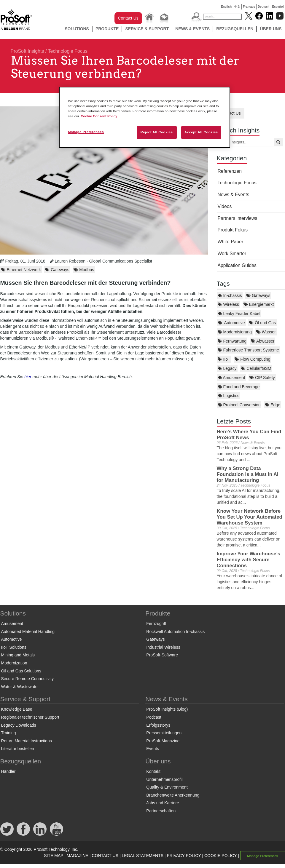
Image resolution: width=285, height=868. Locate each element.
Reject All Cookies (156, 132)
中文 (237, 7)
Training (9, 733)
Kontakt (153, 771)
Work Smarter (232, 254)
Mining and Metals (18, 655)
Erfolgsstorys (158, 725)
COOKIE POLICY (220, 856)
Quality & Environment (167, 787)
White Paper (231, 242)
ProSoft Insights (27, 51)
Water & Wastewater (20, 687)
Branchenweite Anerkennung (173, 795)
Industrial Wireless (163, 647)
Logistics (229, 396)
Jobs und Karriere (163, 803)
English (226, 7)
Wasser (266, 332)
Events (153, 749)
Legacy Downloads (19, 725)
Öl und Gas (262, 323)
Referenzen (230, 171)
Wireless (229, 304)
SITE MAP (54, 856)
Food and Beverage (239, 387)
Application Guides (237, 265)
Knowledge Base (17, 709)
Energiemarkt (259, 304)
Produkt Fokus (233, 230)
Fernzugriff (156, 624)
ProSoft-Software (162, 655)
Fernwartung (232, 341)
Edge (273, 405)
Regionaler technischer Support (30, 717)
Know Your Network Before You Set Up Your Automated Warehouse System (250, 517)
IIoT (224, 359)
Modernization (14, 663)
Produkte (107, 29)
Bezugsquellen (235, 29)
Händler (8, 771)
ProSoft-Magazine (163, 741)
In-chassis (230, 295)
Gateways (258, 295)
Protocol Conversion (239, 405)
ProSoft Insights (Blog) (167, 709)
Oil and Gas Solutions (21, 671)
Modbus (84, 270)
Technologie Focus (68, 51)
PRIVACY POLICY (184, 856)
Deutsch (263, 7)
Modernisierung (235, 332)
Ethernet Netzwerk (21, 270)
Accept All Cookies (201, 132)
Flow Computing (252, 359)
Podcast (154, 717)
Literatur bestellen (18, 749)
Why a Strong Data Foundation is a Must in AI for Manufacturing (248, 474)
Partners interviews (238, 218)
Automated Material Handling (28, 632)
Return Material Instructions (27, 741)
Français (249, 7)
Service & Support (147, 29)
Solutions (77, 29)
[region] (145, 117)
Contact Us (128, 18)
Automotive (231, 323)
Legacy (227, 368)
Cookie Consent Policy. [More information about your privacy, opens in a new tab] (99, 116)
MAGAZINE (78, 856)
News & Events (192, 29)
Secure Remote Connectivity (27, 679)
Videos (225, 206)
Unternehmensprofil (164, 779)
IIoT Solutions (14, 647)
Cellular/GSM (256, 368)
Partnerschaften (161, 811)
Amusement (231, 378)
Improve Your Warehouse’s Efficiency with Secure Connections (249, 560)
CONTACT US (105, 856)
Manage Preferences (262, 856)
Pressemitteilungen (164, 733)
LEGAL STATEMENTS (142, 856)
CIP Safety (262, 378)
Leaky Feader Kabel (239, 314)
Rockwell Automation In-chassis (175, 632)
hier (28, 377)
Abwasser (263, 341)
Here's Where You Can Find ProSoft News (249, 435)
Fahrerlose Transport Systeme (248, 350)
